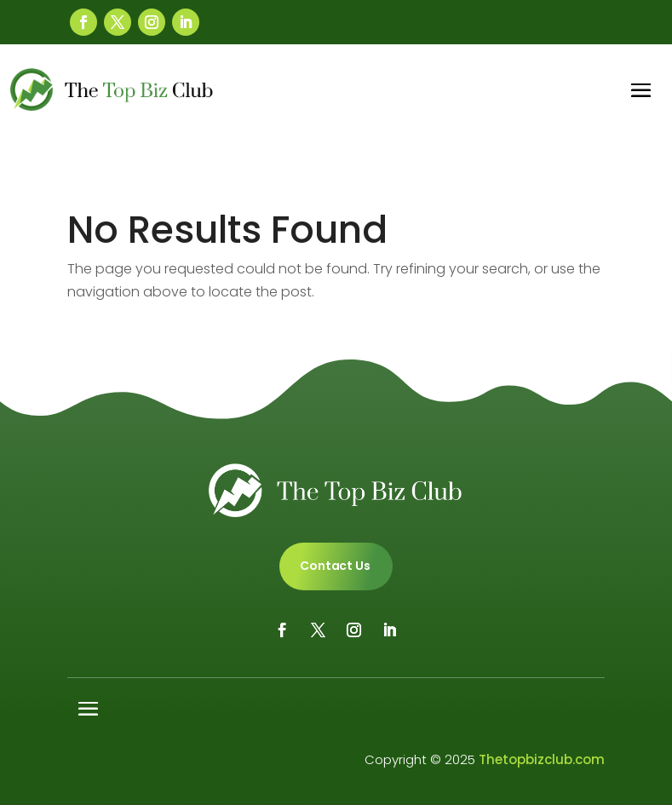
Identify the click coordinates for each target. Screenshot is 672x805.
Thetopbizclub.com (542, 759)
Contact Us (335, 566)
